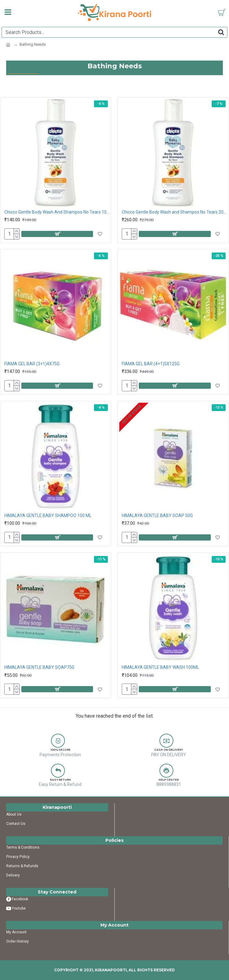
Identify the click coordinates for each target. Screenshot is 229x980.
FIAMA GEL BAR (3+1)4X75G (32, 364)
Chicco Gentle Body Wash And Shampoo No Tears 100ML (57, 212)
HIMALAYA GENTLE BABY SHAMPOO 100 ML (48, 515)
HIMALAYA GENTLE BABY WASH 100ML (160, 667)
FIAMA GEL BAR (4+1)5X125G (151, 364)
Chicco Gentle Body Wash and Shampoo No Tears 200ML (174, 212)
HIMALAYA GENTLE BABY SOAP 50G (157, 515)
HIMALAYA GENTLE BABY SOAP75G (39, 667)
